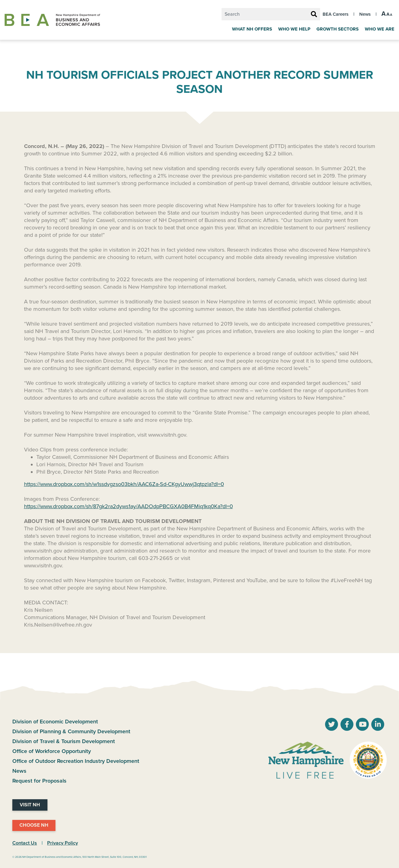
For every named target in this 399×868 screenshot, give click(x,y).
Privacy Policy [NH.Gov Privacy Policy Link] (63, 843)
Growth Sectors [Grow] (338, 29)
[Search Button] (314, 14)
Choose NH (34, 825)
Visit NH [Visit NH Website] (30, 805)
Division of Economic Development (55, 722)
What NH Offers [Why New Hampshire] (252, 29)
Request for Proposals (39, 781)
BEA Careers (336, 14)
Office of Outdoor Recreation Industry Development (76, 761)
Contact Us (25, 843)
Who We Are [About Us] (380, 29)
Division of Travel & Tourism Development (64, 741)
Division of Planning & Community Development (71, 731)
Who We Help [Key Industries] (294, 29)
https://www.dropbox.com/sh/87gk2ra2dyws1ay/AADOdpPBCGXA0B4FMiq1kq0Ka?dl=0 (128, 506)
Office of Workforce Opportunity (52, 751)
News (365, 14)
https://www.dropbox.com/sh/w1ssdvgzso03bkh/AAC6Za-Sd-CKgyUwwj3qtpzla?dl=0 (124, 484)
